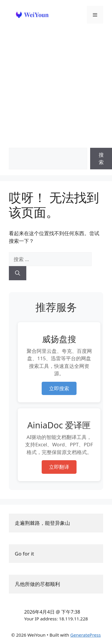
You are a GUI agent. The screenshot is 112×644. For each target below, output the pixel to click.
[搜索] (18, 273)
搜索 (101, 159)
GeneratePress (86, 635)
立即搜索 (59, 388)
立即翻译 (59, 467)
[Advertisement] (55, 82)
